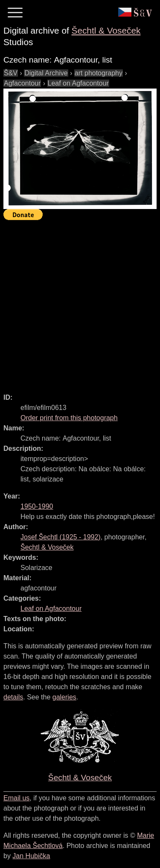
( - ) (61, 537)
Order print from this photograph (69, 418)
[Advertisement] (80, 303)
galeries (64, 697)
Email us (16, 798)
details (13, 697)
